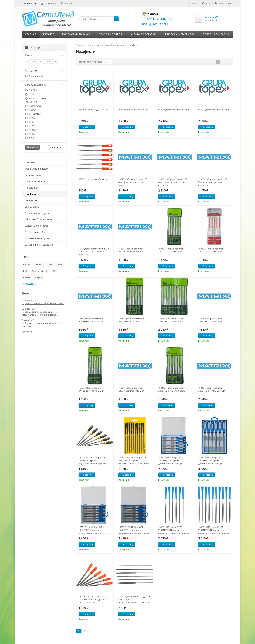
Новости (66, 3)
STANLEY (32, 130)
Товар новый (34, 76)
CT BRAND (33, 114)
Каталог (49, 34)
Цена (44, 55)
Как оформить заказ (76, 34)
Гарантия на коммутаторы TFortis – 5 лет (43, 303)
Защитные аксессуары (37, 238)
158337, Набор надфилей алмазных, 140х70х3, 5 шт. (92, 389)
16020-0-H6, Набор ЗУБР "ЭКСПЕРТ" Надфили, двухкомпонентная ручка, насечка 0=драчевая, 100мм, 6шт (173, 460)
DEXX (30, 118)
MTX (30, 138)
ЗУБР (30, 94)
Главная (31, 34)
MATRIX (31, 90)
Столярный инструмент (38, 213)
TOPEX (31, 110)
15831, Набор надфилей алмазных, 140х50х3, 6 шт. (92, 320)
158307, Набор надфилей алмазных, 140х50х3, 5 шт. (171, 250)
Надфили (30, 194)
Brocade (39, 265)
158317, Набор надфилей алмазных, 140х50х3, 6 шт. (132, 320)
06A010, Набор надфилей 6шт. (134, 110)
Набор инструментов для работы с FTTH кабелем (42, 325)
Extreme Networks (40, 271)
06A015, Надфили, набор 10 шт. (174, 110)
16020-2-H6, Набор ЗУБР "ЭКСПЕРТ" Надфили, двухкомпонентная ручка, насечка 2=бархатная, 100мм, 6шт (213, 460)
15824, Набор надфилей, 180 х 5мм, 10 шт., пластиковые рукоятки (94, 252)
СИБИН (31, 134)
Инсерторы (31, 200)
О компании (48, 3)
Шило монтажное (35, 181)
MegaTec (39, 277)
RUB (195, 3)
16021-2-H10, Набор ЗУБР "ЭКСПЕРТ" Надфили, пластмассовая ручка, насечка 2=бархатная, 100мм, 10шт (134, 530)
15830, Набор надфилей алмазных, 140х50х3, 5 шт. (132, 250)
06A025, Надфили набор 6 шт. (93, 179)
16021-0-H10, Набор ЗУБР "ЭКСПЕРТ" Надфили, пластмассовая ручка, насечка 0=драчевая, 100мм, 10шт (94, 530)
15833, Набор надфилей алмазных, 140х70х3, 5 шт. (211, 320)
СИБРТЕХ (32, 122)
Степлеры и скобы (35, 232)
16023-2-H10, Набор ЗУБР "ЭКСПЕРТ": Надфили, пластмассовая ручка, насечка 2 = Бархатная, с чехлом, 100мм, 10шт (214, 530)
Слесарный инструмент (38, 226)
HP (55, 271)
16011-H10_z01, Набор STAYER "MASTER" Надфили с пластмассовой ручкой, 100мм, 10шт (134, 460)
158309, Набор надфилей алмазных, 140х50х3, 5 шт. (211, 250)
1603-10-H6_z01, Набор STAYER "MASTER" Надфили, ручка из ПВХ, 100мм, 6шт (94, 599)
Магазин (30, 3)
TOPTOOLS (33, 106)
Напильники (31, 188)
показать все (29, 283)
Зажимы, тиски (33, 175)
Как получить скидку (180, 34)
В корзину (86, 127)
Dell (25, 271)
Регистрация (223, 3)
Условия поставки (216, 34)
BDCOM (27, 265)
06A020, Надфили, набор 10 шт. (214, 110)
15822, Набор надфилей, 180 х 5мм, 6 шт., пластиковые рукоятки (213, 182)
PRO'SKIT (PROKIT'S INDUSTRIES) (38, 100)
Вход (206, 3)
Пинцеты (30, 162)
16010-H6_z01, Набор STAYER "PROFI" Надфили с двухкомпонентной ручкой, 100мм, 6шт (93, 460)
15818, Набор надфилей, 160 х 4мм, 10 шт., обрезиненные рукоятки (173, 182)
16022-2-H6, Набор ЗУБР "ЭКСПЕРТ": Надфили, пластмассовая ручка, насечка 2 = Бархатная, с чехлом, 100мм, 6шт (174, 530)
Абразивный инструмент (38, 219)
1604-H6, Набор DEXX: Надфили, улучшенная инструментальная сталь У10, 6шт (134, 599)
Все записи (27, 332)
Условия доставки (143, 34)
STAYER (31, 126)
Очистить (56, 147)
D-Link (60, 265)
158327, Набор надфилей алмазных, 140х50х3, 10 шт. (172, 320)
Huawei (27, 277)
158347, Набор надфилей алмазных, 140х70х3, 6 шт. (171, 389)
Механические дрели (36, 169)
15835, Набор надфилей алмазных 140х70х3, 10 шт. (212, 389)
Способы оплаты (110, 34)
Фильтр (32, 47)
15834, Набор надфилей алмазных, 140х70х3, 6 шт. (132, 389)
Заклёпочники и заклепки (39, 245)
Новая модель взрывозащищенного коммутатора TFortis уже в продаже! (41, 313)
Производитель (44, 85)
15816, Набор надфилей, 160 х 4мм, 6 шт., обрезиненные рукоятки (134, 182)
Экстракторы (32, 207)
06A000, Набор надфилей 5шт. (94, 110)
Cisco (50, 265)
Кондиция (44, 70)
